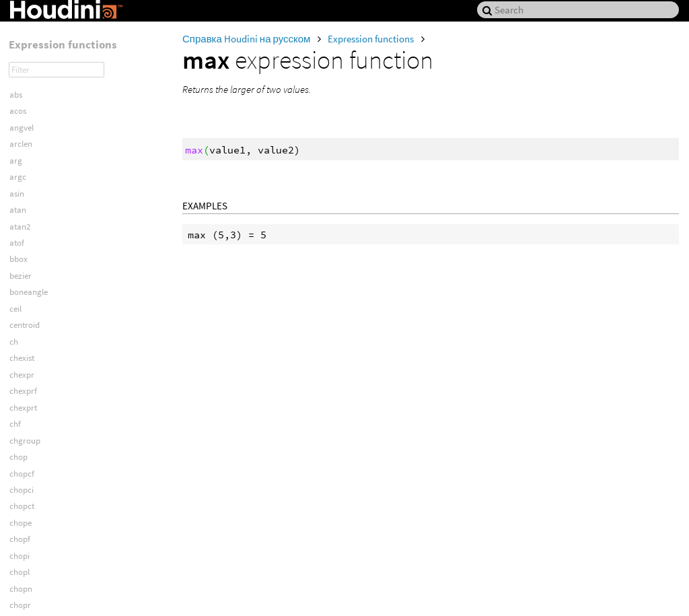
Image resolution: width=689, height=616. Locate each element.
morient (24, 309)
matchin (25, 95)
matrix (22, 128)
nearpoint (27, 391)
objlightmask (33, 556)
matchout (27, 111)
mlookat (25, 243)
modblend (28, 293)
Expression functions (372, 39)
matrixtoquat (34, 144)
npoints (23, 457)
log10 (19, 62)
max (17, 161)
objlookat (27, 573)
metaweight (31, 194)
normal (23, 424)
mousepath (30, 342)
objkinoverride (36, 540)
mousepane (31, 326)
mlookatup (29, 260)
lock (17, 29)
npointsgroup (34, 474)
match (21, 79)
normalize (28, 441)
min (16, 210)
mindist (23, 227)
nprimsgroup (33, 507)
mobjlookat (30, 276)
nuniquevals (31, 523)
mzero (21, 375)
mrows (22, 359)
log (15, 46)
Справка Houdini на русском (247, 39)
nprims (22, 490)
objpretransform (40, 589)
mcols (20, 177)
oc (14, 606)
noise (19, 408)
